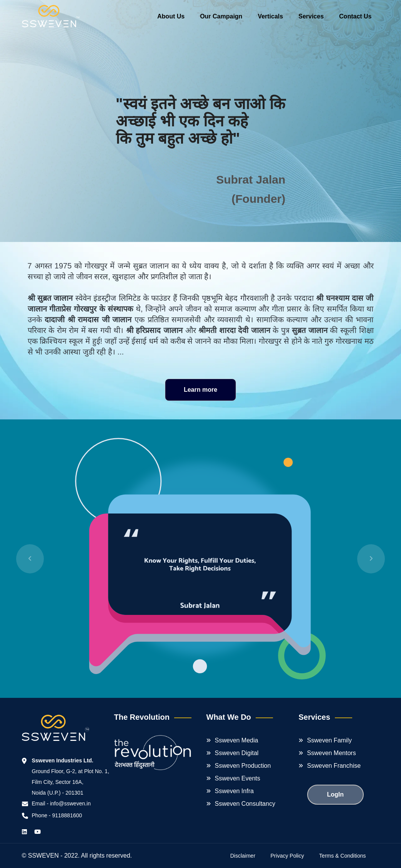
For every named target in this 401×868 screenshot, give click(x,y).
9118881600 (67, 815)
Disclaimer (243, 856)
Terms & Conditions (342, 856)
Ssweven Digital (237, 753)
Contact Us (355, 16)
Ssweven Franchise (334, 766)
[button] (30, 559)
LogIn (336, 794)
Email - (41, 803)
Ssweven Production (243, 766)
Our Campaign (221, 16)
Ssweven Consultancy (245, 804)
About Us (171, 16)
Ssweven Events (238, 778)
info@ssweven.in (70, 803)
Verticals (270, 16)
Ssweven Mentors (332, 753)
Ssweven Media (237, 740)
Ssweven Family (329, 740)
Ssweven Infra (234, 791)
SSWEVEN (43, 856)
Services (311, 16)
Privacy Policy (287, 856)
